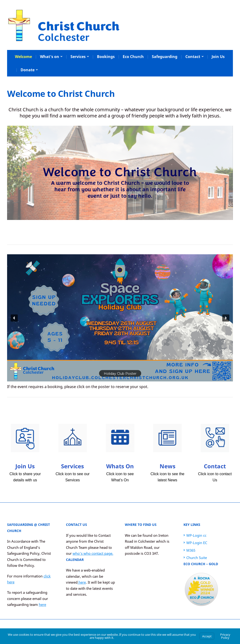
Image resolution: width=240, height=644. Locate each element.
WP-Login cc (196, 535)
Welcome (23, 57)
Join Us (218, 57)
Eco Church (133, 57)
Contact (193, 57)
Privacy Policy (225, 636)
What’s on (50, 57)
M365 (191, 550)
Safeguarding (165, 57)
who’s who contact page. (93, 553)
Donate (28, 70)
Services (78, 57)
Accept (207, 636)
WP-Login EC (197, 543)
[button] (120, 318)
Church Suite (197, 558)
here (42, 604)
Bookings (106, 57)
